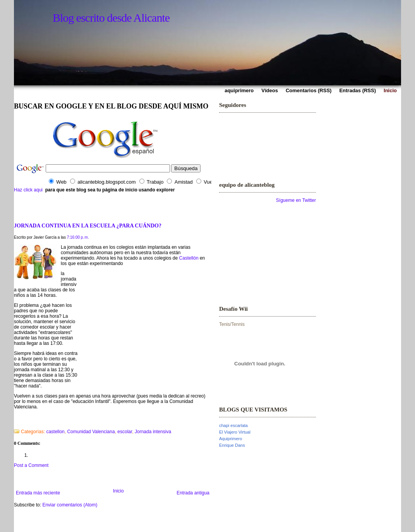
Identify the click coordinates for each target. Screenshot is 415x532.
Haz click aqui (28, 190)
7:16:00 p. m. (78, 237)
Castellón (189, 258)
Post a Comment (31, 465)
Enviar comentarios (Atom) (70, 505)
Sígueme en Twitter (296, 200)
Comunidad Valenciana (91, 432)
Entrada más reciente (38, 493)
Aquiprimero (231, 439)
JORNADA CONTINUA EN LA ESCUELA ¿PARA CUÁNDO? (88, 226)
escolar (125, 432)
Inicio (118, 491)
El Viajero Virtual (235, 432)
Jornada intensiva (153, 432)
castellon (55, 432)
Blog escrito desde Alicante (111, 18)
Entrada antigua (193, 493)
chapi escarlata (233, 425)
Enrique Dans (232, 445)
